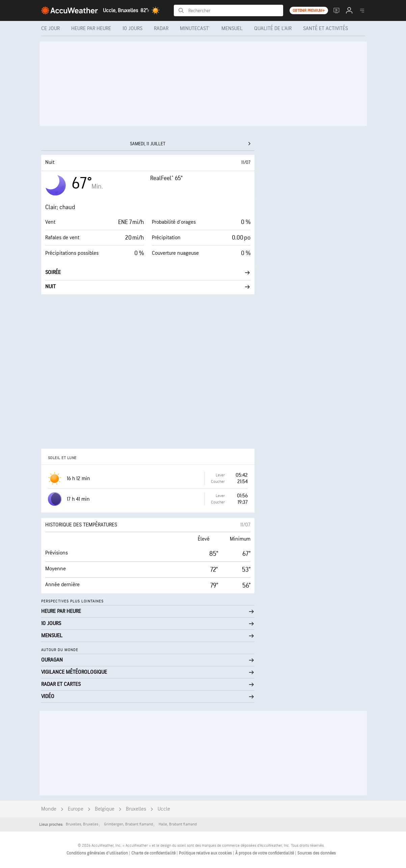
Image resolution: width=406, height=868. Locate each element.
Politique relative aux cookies (206, 853)
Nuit (148, 287)
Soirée (148, 272)
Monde (49, 809)
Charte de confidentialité (154, 853)
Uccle (164, 809)
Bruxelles (136, 809)
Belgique (105, 809)
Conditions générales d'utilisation (98, 853)
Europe (76, 809)
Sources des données (317, 853)
